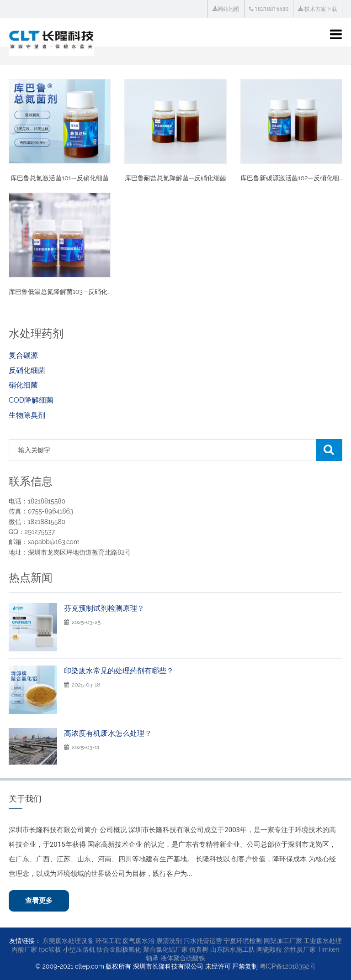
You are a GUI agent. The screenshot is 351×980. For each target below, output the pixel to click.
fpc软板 (50, 949)
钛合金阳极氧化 (119, 949)
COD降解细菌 (31, 400)
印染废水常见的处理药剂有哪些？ (119, 671)
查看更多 (39, 901)
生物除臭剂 (27, 415)
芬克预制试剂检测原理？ (104, 608)
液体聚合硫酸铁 (183, 958)
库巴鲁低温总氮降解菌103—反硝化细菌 (65, 292)
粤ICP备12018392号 (288, 966)
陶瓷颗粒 (269, 949)
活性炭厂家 (300, 949)
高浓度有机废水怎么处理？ (108, 733)
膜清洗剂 (169, 941)
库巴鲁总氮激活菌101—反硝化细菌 (60, 178)
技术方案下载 (318, 9)
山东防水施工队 (233, 949)
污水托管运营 (203, 941)
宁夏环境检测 (243, 941)
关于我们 (25, 799)
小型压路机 (79, 949)
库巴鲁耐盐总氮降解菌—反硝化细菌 (176, 178)
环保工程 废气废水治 (125, 941)
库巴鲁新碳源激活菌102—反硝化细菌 (293, 178)
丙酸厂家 (24, 949)
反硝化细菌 (27, 370)
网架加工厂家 (283, 941)
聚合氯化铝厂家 (165, 949)
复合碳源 (23, 355)
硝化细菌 (23, 385)
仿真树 (199, 949)
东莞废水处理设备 (68, 941)
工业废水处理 (323, 941)
